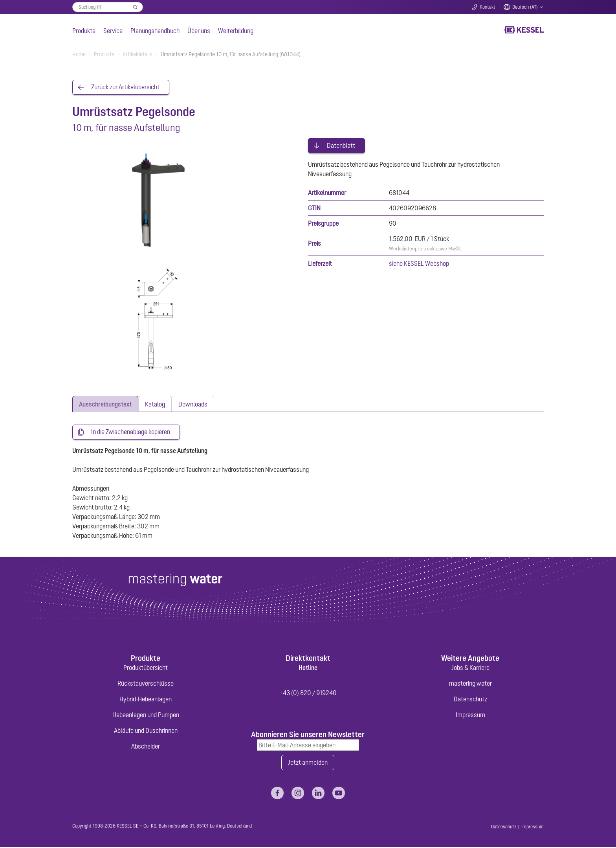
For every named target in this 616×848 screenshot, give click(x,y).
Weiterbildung (236, 31)
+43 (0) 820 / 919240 (308, 693)
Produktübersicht (146, 668)
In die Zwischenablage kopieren (131, 432)
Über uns (199, 31)
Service (113, 31)
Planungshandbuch (155, 31)
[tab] (105, 404)
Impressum (470, 715)
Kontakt (488, 7)
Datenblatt (341, 145)
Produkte (84, 31)
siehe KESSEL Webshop (419, 263)
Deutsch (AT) (525, 7)
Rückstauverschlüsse (146, 684)
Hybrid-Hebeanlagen (146, 699)
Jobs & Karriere (470, 668)
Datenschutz (470, 699)
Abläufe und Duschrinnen (146, 731)
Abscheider (146, 747)
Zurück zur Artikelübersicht (125, 87)
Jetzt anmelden (308, 763)
